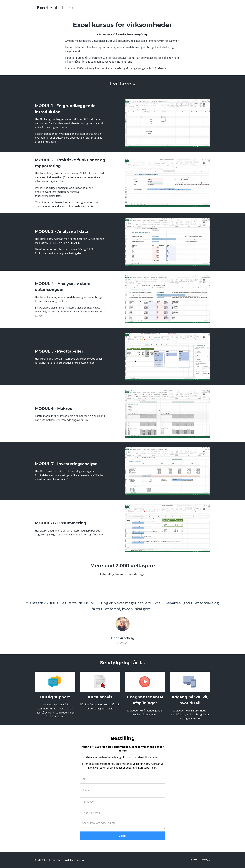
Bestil (123, 836)
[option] (122, 620)
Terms (193, 860)
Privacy (205, 860)
